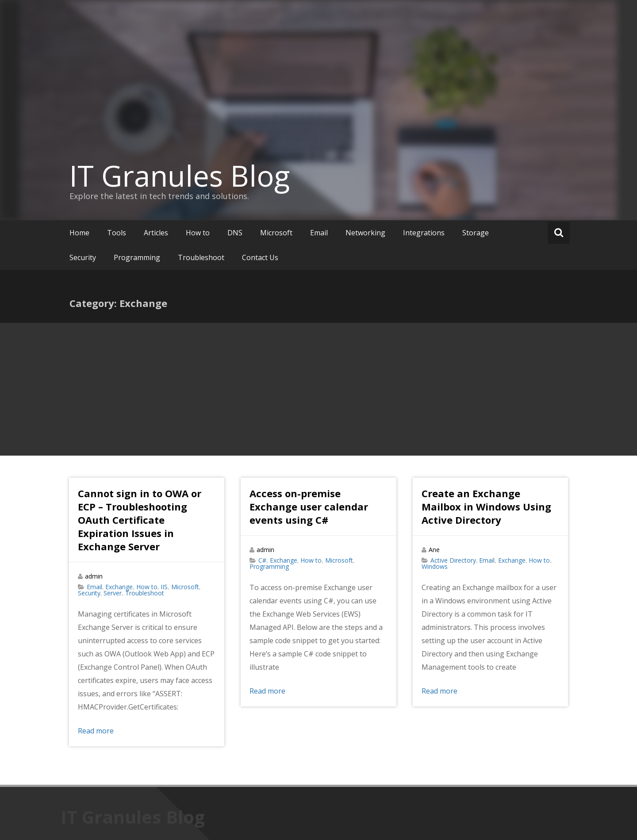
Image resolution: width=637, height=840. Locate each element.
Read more (96, 731)
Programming (137, 257)
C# (262, 560)
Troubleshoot (201, 257)
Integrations (424, 233)
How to (198, 233)
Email (319, 233)
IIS (164, 587)
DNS (235, 233)
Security (83, 257)
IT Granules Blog (180, 176)
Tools (117, 233)
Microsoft (276, 233)
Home (79, 233)
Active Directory (453, 560)
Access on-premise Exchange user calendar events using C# (309, 506)
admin (94, 576)
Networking (365, 233)
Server (113, 593)
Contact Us (260, 257)
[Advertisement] (318, 389)
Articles (156, 233)
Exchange (119, 587)
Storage (476, 233)
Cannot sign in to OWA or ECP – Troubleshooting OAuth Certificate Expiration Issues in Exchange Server (140, 520)
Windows (435, 566)
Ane (434, 550)
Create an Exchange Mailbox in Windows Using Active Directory (486, 506)
